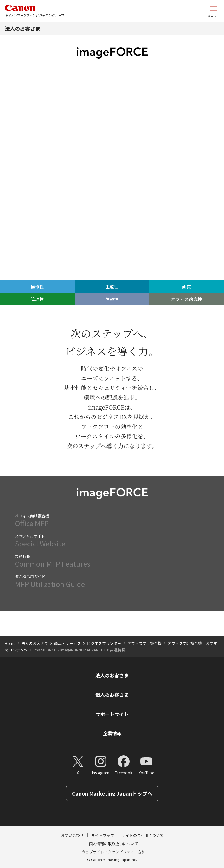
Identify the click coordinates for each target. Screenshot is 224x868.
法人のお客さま (22, 28)
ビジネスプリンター (104, 643)
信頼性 (168, 176)
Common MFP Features (112, 561)
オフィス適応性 (205, 176)
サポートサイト (112, 714)
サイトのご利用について (143, 835)
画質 (93, 176)
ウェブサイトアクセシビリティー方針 (113, 852)
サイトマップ (103, 835)
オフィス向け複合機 (144, 643)
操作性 (19, 176)
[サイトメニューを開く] (214, 11)
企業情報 (112, 733)
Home (10, 643)
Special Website (112, 541)
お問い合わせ (72, 835)
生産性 (56, 176)
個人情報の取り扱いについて (113, 843)
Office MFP (112, 520)
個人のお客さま (112, 695)
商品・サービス (67, 643)
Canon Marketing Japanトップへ (112, 793)
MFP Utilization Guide (112, 581)
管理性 (131, 176)
